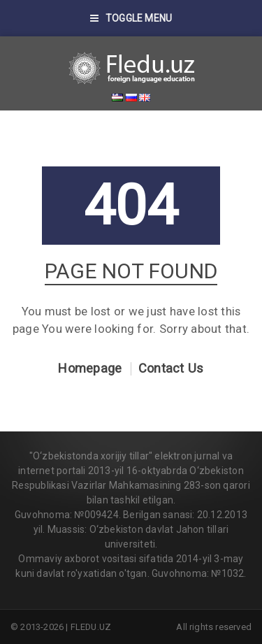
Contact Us (171, 368)
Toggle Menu (131, 18)
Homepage (90, 368)
